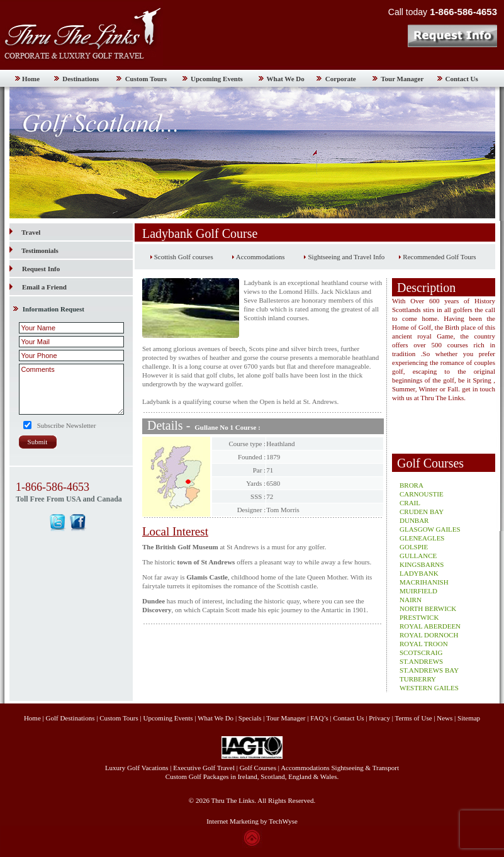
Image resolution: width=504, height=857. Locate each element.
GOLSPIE (414, 547)
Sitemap (469, 718)
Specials (250, 718)
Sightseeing (348, 768)
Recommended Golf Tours (439, 257)
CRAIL (410, 503)
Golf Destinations (70, 718)
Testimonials (34, 250)
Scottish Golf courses (184, 257)
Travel (25, 232)
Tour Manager (402, 79)
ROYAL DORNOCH (429, 635)
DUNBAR (414, 520)
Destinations (81, 79)
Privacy (380, 718)
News (445, 718)
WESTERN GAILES (429, 688)
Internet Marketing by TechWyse (252, 821)
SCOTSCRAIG (421, 653)
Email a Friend (44, 287)
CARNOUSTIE (422, 494)
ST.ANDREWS (421, 661)
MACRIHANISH (424, 582)
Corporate (341, 79)
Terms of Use (413, 718)
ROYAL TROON (424, 644)
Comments (71, 389)
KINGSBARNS (422, 564)
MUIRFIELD (418, 591)
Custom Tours (146, 79)
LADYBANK (419, 573)
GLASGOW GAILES (430, 529)
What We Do (286, 79)
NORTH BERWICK (428, 608)
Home (31, 79)
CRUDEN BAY (422, 512)
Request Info (41, 269)
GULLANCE (418, 556)
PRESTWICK (419, 617)
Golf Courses (258, 768)
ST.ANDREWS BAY (429, 670)
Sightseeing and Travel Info (346, 257)
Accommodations (260, 257)
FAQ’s (319, 718)
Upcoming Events (217, 79)
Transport (386, 768)
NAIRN (411, 600)
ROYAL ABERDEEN (430, 626)
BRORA (412, 485)
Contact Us (462, 79)
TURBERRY (418, 679)
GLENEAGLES (422, 538)
